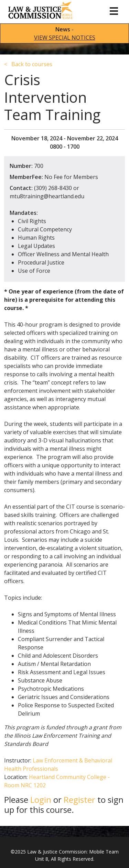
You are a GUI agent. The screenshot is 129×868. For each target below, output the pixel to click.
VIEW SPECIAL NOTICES (65, 38)
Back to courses (28, 64)
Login (41, 800)
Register (79, 800)
